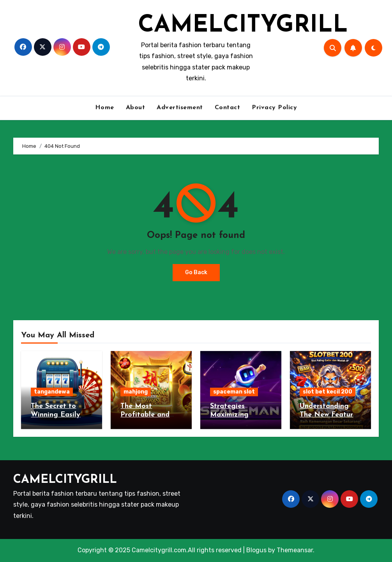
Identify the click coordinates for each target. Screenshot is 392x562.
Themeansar (295, 550)
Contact (228, 108)
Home (105, 108)
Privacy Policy (274, 108)
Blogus (256, 550)
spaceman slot (234, 392)
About (136, 108)
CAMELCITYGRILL (243, 26)
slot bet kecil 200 (328, 392)
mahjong (136, 392)
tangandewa (52, 392)
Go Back (196, 272)
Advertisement (180, 108)
